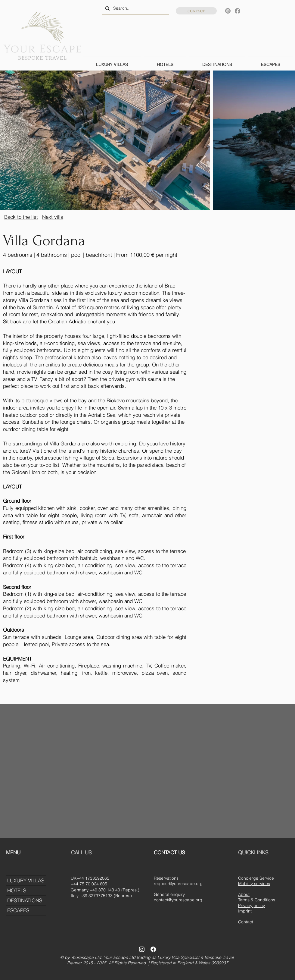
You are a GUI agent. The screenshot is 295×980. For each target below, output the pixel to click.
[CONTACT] (196, 11)
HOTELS (17, 890)
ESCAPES (18, 910)
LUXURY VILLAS (26, 880)
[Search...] (135, 8)
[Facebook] (238, 11)
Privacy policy (252, 906)
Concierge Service (256, 878)
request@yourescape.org (178, 884)
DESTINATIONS (25, 900)
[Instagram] (228, 11)
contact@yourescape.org (178, 900)
